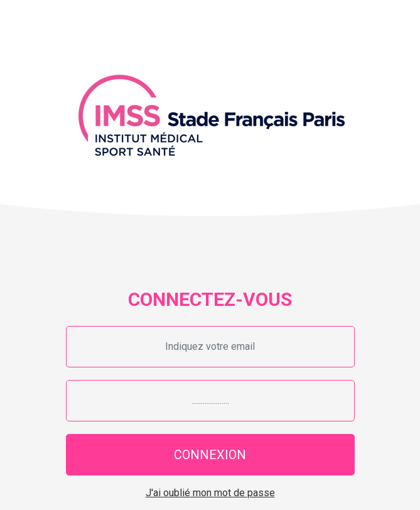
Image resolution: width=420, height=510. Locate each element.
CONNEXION (210, 455)
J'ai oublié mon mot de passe (210, 493)
